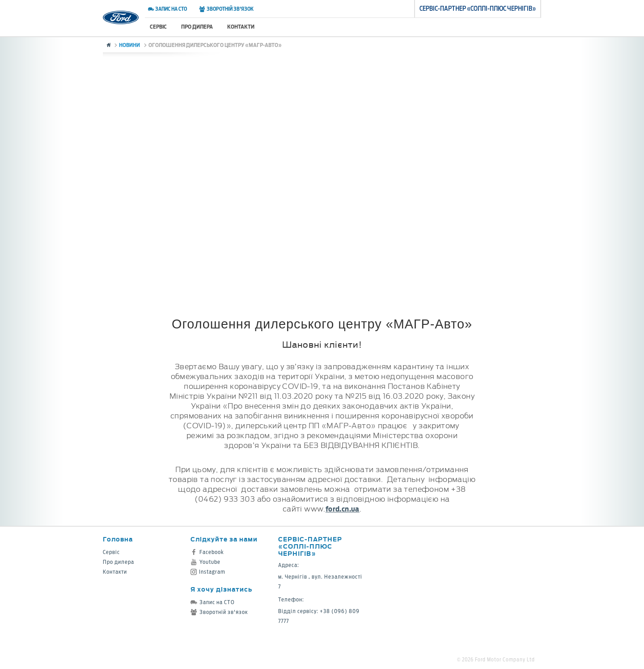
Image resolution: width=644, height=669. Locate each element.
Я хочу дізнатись (221, 589)
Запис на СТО (167, 9)
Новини (129, 45)
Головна (118, 539)
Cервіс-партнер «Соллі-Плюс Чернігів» (310, 546)
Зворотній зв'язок (226, 9)
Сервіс (158, 27)
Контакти (241, 27)
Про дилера (197, 27)
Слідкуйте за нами (224, 539)
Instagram (208, 572)
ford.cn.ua (343, 509)
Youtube (205, 562)
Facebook (207, 552)
